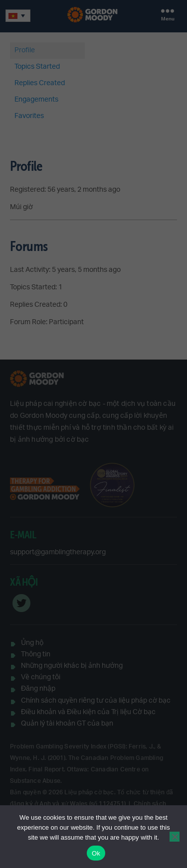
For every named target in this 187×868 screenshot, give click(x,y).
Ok (96, 853)
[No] (175, 837)
